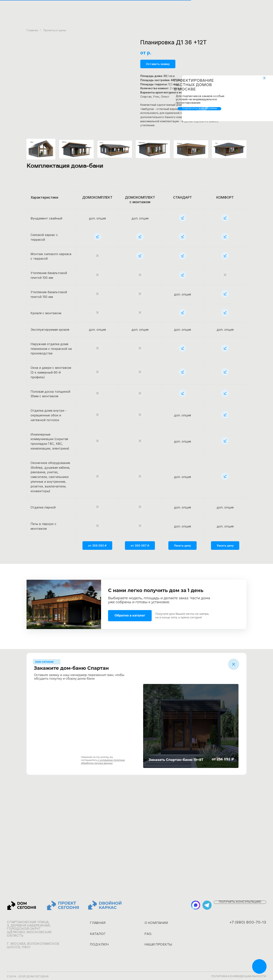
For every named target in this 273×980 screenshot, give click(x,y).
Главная (32, 30)
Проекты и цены (55, 30)
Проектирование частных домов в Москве (194, 85)
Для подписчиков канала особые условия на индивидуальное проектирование (200, 100)
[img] (234, 664)
